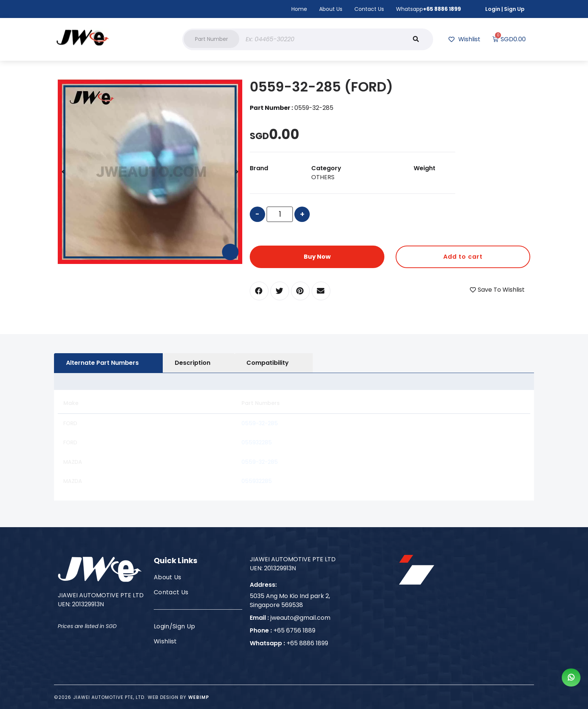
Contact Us (369, 9)
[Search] (416, 39)
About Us (331, 9)
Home (299, 9)
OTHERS (323, 177)
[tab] (108, 363)
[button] (211, 39)
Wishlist (165, 641)
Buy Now (317, 257)
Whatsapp (428, 9)
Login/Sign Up (174, 626)
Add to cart (463, 257)
